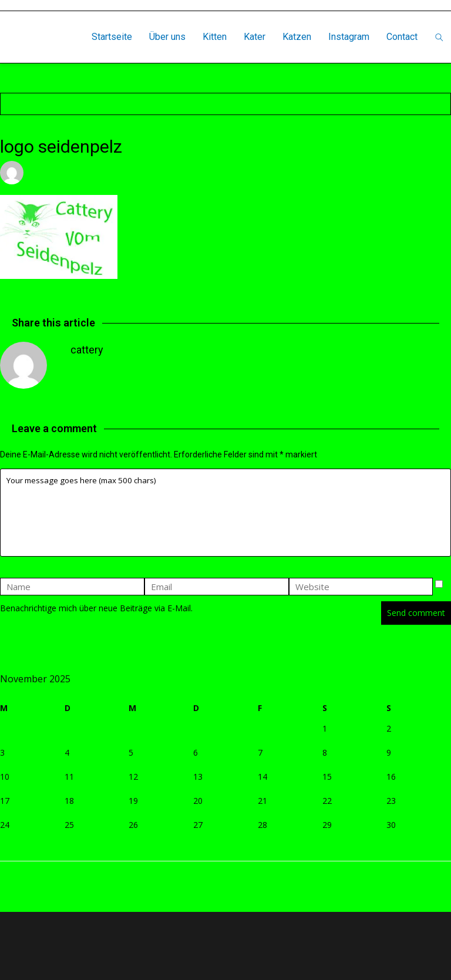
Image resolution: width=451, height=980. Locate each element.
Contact (402, 37)
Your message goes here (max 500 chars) (225, 513)
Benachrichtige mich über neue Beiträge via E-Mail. (96, 608)
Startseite (112, 37)
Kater (255, 37)
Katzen (297, 37)
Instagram (349, 37)
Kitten (215, 37)
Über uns (167, 37)
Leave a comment (208, 172)
